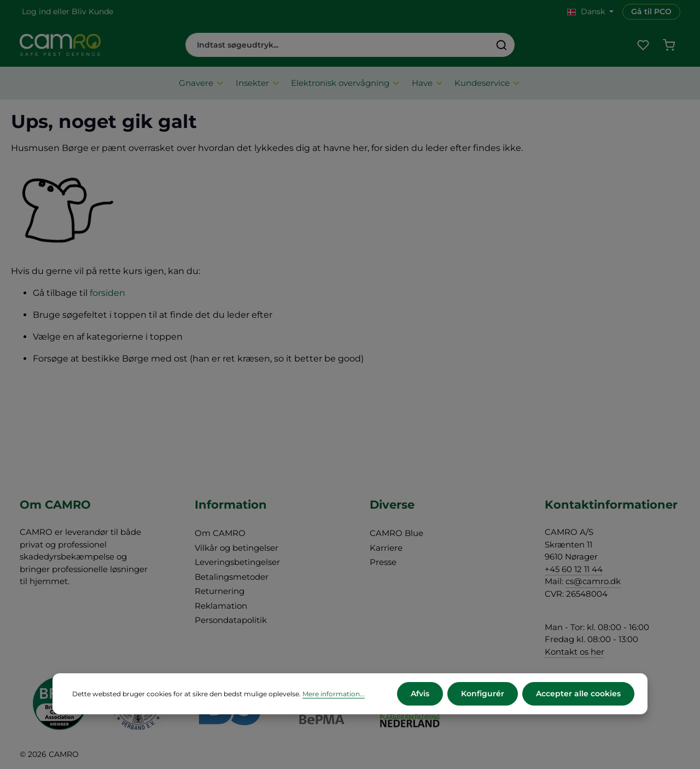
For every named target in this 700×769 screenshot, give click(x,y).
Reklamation (221, 606)
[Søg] (502, 45)
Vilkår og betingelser (237, 548)
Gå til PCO (651, 11)
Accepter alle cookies (578, 694)
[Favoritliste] (643, 45)
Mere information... (334, 694)
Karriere (386, 548)
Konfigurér (483, 694)
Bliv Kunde (92, 11)
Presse (383, 562)
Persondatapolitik (231, 620)
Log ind (36, 11)
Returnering (220, 591)
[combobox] (337, 45)
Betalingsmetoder (232, 577)
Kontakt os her (574, 652)
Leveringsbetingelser (237, 562)
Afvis (420, 694)
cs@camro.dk (593, 581)
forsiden (107, 293)
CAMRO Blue (396, 533)
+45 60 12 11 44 (574, 569)
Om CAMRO (220, 533)
